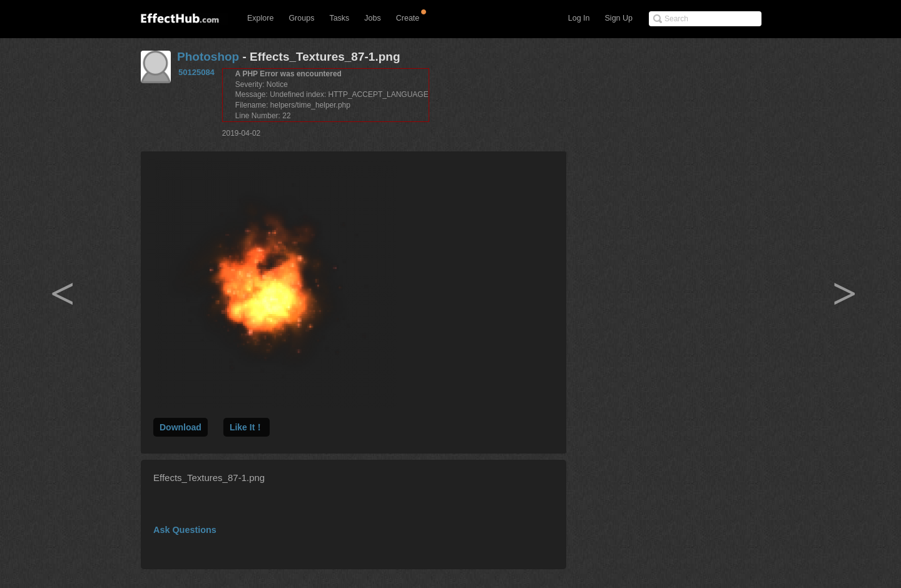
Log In (579, 18)
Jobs (372, 18)
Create (408, 18)
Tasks (339, 18)
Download (181, 427)
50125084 (196, 72)
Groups (301, 18)
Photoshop (208, 57)
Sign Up (619, 18)
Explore (260, 18)
